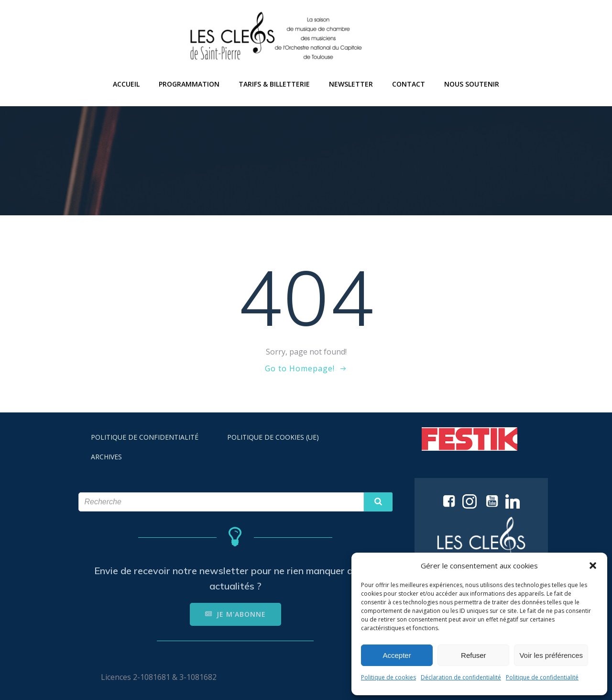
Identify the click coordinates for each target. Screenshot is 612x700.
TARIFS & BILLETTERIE (274, 84)
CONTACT (409, 84)
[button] (593, 566)
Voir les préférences (551, 655)
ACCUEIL (126, 84)
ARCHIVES (106, 457)
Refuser (474, 655)
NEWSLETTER (351, 84)
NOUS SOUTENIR (472, 84)
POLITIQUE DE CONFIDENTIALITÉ (145, 437)
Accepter (397, 655)
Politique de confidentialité (542, 677)
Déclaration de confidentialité (461, 677)
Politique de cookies (388, 677)
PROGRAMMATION (189, 84)
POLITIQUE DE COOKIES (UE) (273, 437)
